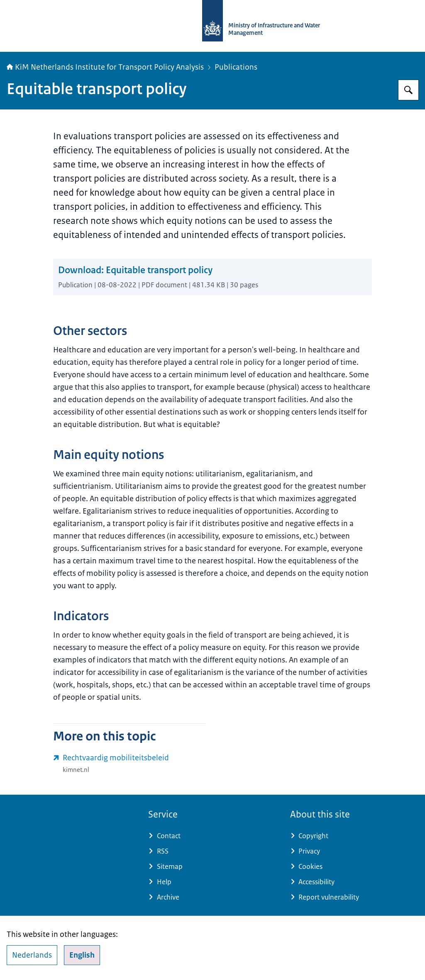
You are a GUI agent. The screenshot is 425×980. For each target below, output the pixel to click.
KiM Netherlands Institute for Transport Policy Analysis (105, 67)
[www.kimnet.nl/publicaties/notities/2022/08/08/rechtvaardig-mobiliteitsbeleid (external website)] (129, 764)
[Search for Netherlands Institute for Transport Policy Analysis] (408, 90)
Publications (236, 67)
